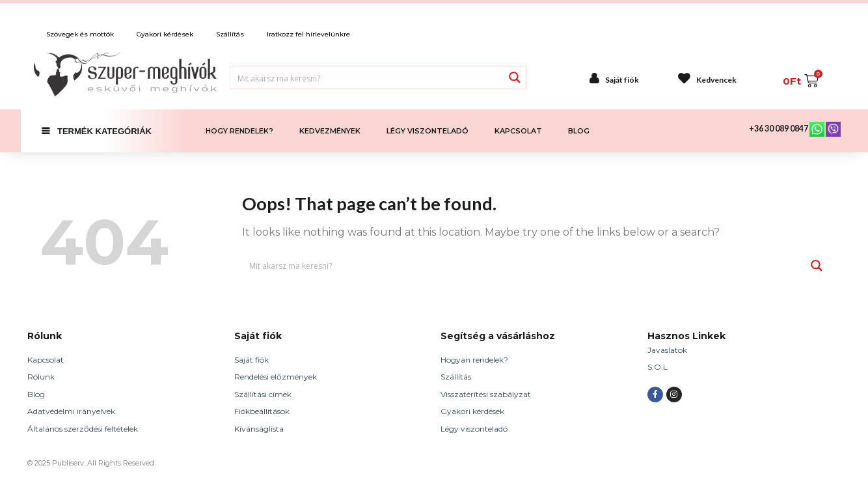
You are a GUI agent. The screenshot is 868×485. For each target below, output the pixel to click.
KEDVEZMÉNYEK (330, 131)
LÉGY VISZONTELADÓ (427, 131)
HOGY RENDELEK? (239, 131)
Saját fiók (622, 80)
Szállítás (456, 377)
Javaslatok (667, 350)
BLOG (579, 131)
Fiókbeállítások (262, 411)
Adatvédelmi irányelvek (71, 411)
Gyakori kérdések (472, 411)
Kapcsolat (46, 360)
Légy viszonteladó (474, 429)
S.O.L (658, 367)
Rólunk (41, 377)
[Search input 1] (367, 77)
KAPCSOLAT (518, 131)
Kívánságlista (259, 429)
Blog (36, 394)
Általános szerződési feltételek (83, 429)
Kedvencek (716, 80)
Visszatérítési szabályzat (486, 394)
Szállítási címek (263, 394)
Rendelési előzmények (276, 377)
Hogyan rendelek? (474, 360)
